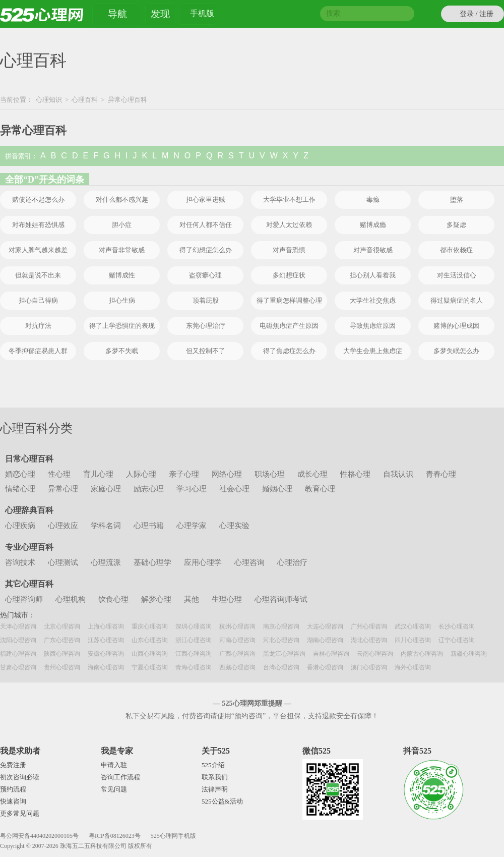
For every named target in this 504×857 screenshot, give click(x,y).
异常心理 (63, 489)
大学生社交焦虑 (373, 300)
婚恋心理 (20, 474)
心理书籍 (149, 526)
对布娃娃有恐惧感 (38, 225)
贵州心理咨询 (62, 667)
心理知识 (49, 100)
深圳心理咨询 (194, 626)
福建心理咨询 (18, 654)
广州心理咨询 (369, 626)
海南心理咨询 (106, 667)
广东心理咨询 (62, 640)
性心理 (59, 474)
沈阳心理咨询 (18, 640)
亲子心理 (184, 474)
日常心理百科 (29, 459)
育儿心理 (98, 474)
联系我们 (215, 777)
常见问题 (114, 789)
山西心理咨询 (150, 654)
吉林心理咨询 (331, 654)
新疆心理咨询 (469, 654)
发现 (160, 14)
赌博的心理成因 (456, 326)
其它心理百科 (29, 584)
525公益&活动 (222, 801)
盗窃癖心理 (205, 275)
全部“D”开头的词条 (45, 180)
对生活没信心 (457, 275)
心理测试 (63, 562)
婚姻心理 (277, 489)
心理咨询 (249, 562)
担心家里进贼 (206, 199)
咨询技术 (20, 562)
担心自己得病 (38, 300)
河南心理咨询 (237, 640)
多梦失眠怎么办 (456, 351)
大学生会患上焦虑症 (373, 351)
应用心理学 (203, 562)
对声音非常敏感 (122, 250)
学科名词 (106, 526)
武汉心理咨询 (413, 626)
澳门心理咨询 (369, 667)
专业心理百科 (29, 547)
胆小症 (122, 225)
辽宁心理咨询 (457, 640)
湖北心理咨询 (369, 640)
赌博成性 (122, 275)
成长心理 (312, 474)
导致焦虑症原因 (373, 326)
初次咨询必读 (20, 777)
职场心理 (270, 474)
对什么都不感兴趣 (122, 199)
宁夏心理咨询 (150, 667)
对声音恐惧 (289, 250)
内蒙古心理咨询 (422, 654)
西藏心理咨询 (237, 667)
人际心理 (141, 474)
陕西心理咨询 (62, 654)
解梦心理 (156, 599)
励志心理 (149, 489)
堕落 (457, 199)
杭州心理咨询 (237, 626)
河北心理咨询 (281, 640)
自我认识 (398, 474)
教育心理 (320, 489)
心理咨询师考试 (281, 599)
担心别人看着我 (373, 275)
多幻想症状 (289, 275)
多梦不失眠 (122, 351)
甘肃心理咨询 (18, 667)
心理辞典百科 (29, 510)
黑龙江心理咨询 (284, 654)
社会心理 (234, 489)
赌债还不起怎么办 (38, 199)
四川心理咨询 (413, 640)
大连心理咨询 (325, 626)
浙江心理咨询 (194, 640)
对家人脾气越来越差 (38, 250)
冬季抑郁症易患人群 (38, 351)
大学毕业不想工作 (289, 199)
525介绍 (213, 765)
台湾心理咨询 (281, 667)
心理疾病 (20, 526)
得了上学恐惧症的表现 (122, 326)
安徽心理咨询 (106, 654)
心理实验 (234, 526)
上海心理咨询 (106, 626)
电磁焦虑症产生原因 (289, 326)
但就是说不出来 (38, 275)
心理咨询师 (24, 599)
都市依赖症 (456, 250)
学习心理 (192, 489)
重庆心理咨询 (150, 626)
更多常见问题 (20, 813)
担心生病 (122, 300)
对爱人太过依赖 (289, 225)
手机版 (202, 15)
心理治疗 (292, 562)
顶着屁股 (206, 300)
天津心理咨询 (18, 626)
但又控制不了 (206, 351)
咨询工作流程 (120, 777)
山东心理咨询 (150, 640)
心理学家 (192, 526)
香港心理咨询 (325, 667)
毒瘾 (373, 199)
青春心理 (441, 474)
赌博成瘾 (373, 225)
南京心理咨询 (281, 626)
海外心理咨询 (413, 667)
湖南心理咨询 (325, 640)
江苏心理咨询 (106, 640)
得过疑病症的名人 (457, 300)
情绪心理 (20, 489)
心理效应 (63, 526)
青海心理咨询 (194, 667)
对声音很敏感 (373, 250)
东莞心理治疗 (206, 326)
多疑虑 (456, 225)
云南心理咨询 (375, 654)
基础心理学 (152, 562)
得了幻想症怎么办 (206, 250)
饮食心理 (113, 599)
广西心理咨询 (237, 654)
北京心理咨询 (62, 626)
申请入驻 (114, 765)
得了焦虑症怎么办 (289, 351)
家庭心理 (106, 489)
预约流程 (13, 789)
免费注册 (13, 765)
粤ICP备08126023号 (115, 836)
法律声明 (215, 789)
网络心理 (227, 474)
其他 (192, 599)
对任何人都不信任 (206, 225)
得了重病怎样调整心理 (289, 300)
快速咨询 (13, 801)
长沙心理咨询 (457, 626)
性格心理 (355, 474)
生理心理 (227, 599)
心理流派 (106, 562)
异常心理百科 (33, 130)
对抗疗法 (38, 326)
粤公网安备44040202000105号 (39, 836)
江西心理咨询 (194, 654)
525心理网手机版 (173, 836)
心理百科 (33, 61)
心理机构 (71, 599)
